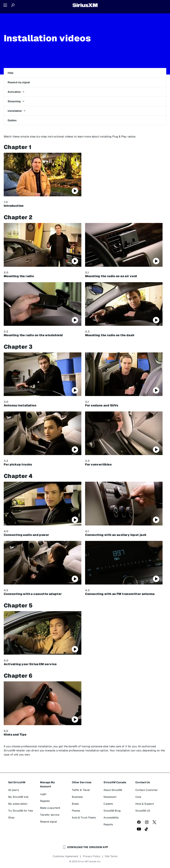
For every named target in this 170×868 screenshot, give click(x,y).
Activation (16, 92)
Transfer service (50, 815)
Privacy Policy (92, 856)
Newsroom (110, 797)
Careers (108, 804)
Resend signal (49, 822)
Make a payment (50, 808)
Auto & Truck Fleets (84, 818)
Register (45, 801)
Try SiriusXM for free (21, 811)
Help (11, 73)
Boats (75, 804)
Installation (17, 111)
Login (43, 794)
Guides (12, 120)
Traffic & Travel (81, 790)
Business (77, 797)
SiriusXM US (143, 811)
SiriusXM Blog (112, 811)
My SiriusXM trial (18, 797)
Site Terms (111, 856)
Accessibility (111, 818)
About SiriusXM (113, 790)
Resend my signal (19, 82)
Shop (11, 818)
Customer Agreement (66, 856)
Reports (108, 824)
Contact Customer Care (147, 793)
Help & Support (144, 804)
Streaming (16, 101)
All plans (13, 790)
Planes (76, 811)
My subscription (18, 804)
